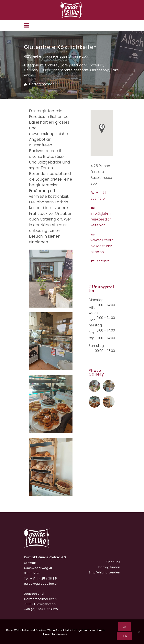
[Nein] (139, 632)
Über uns (113, 562)
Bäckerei (51, 65)
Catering (96, 65)
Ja (124, 627)
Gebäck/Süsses (37, 70)
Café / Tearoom (73, 65)
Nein (124, 636)
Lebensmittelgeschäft (70, 70)
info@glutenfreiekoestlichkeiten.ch (101, 219)
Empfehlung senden (105, 572)
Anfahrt (103, 261)
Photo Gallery (96, 372)
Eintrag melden (39, 84)
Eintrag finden (109, 567)
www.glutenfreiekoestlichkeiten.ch (102, 246)
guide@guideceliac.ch (41, 584)
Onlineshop (100, 70)
